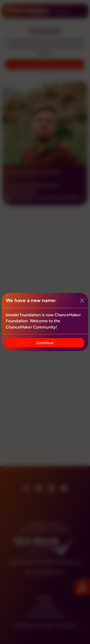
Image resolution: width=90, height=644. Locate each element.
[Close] (82, 300)
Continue (45, 343)
